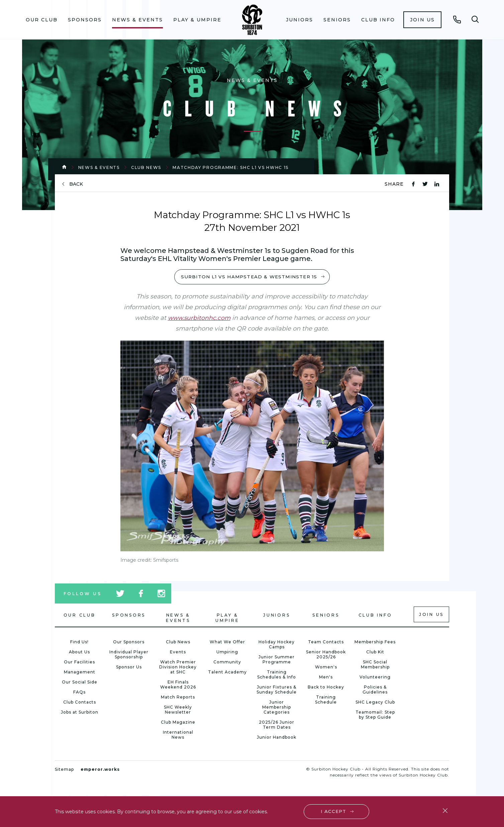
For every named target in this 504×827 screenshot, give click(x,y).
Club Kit (375, 653)
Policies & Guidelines (375, 690)
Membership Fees (375, 642)
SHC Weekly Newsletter (178, 710)
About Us (79, 653)
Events (178, 653)
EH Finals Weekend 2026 (178, 685)
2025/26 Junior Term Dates (277, 725)
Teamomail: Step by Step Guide (375, 715)
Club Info (378, 20)
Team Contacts (326, 642)
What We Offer (227, 642)
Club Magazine (178, 723)
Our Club (42, 20)
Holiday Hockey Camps (277, 645)
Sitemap (64, 770)
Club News (146, 167)
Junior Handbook (277, 738)
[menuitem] (41, 20)
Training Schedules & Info (277, 675)
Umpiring (227, 653)
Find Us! (79, 642)
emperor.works (100, 770)
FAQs (79, 693)
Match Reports (178, 698)
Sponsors (85, 20)
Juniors (299, 20)
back (76, 184)
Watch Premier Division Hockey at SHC (178, 668)
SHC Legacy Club (375, 703)
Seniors (337, 20)
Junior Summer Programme (277, 660)
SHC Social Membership (375, 665)
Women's (326, 668)
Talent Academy (227, 673)
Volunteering (375, 678)
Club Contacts (80, 703)
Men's (326, 678)
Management (80, 673)
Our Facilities (79, 663)
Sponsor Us (129, 668)
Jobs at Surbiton (80, 713)
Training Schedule (326, 700)
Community (227, 663)
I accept (334, 811)
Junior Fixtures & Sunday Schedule (277, 690)
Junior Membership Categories (277, 708)
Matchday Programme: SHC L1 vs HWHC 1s (231, 167)
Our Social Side (80, 683)
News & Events (137, 20)
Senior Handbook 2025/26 (326, 655)
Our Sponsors (129, 642)
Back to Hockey (326, 688)
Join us (422, 20)
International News (178, 735)
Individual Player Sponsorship (129, 655)
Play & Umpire (197, 20)
